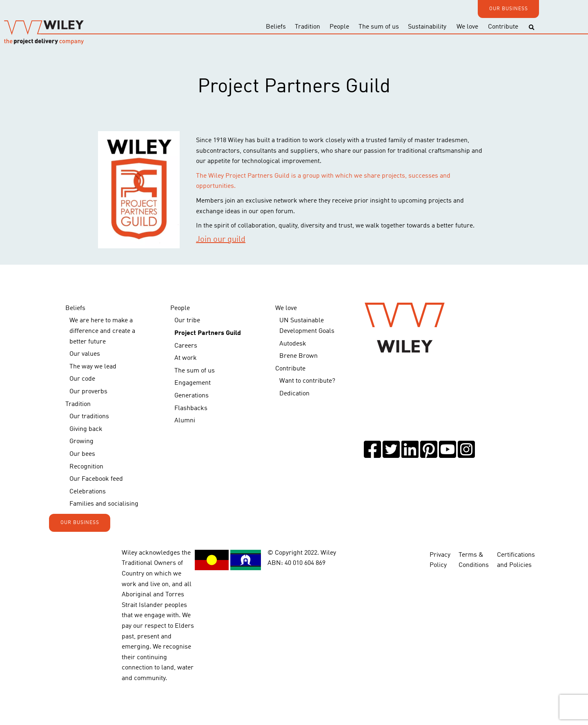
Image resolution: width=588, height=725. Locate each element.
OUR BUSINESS (509, 9)
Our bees (82, 454)
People (339, 27)
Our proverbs (88, 392)
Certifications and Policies (516, 560)
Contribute (503, 27)
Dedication (294, 394)
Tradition (307, 27)
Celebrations (88, 492)
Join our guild (221, 240)
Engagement (193, 383)
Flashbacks (191, 408)
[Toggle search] (531, 28)
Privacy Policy (440, 560)
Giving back (86, 429)
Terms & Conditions (474, 560)
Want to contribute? (307, 381)
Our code (82, 379)
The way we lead (93, 367)
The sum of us (379, 27)
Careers (186, 346)
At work (186, 358)
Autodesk (293, 344)
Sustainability (427, 27)
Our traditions (89, 417)
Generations (192, 396)
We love (467, 27)
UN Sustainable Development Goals (307, 326)
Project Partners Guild (208, 333)
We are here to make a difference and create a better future (102, 331)
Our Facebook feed (96, 479)
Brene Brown (298, 356)
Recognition (86, 467)
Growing (81, 442)
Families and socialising (104, 504)
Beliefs (276, 27)
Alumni (185, 421)
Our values (85, 354)
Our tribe (187, 321)
